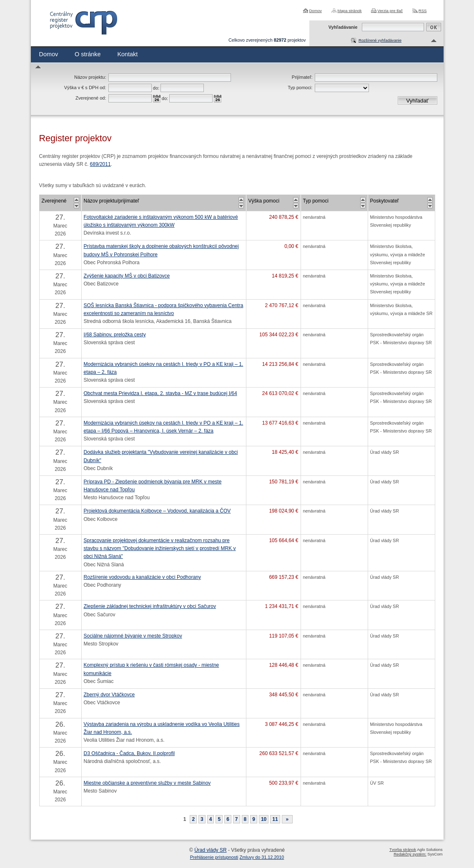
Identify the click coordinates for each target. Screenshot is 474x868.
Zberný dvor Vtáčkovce (109, 695)
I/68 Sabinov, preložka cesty (115, 335)
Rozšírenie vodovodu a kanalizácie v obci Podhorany (143, 577)
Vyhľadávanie (343, 27)
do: (156, 88)
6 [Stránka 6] (228, 819)
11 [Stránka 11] (275, 819)
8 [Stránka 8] (245, 819)
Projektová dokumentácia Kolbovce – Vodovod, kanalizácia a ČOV (157, 511)
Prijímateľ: (302, 77)
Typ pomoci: (300, 88)
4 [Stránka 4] (211, 819)
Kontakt (127, 54)
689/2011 (100, 164)
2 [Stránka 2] (193, 819)
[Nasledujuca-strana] (287, 819)
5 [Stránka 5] (219, 819)
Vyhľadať (417, 101)
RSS (423, 11)
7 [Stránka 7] (237, 819)
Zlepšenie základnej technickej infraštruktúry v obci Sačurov (150, 606)
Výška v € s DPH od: (85, 88)
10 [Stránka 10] (264, 819)
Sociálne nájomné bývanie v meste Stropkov (133, 636)
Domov (315, 11)
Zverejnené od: (91, 98)
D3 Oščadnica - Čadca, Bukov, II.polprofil (129, 753)
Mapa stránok (350, 11)
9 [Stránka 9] (254, 819)
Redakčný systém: (410, 854)
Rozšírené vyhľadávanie (380, 40)
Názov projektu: (90, 77)
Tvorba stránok (403, 849)
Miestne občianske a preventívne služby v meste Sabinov (147, 783)
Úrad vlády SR (210, 850)
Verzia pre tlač (390, 11)
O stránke (88, 54)
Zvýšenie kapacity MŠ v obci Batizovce (127, 276)
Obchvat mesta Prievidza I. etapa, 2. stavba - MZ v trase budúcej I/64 (161, 393)
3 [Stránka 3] (202, 819)
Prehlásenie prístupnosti (214, 857)
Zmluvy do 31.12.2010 (262, 857)
